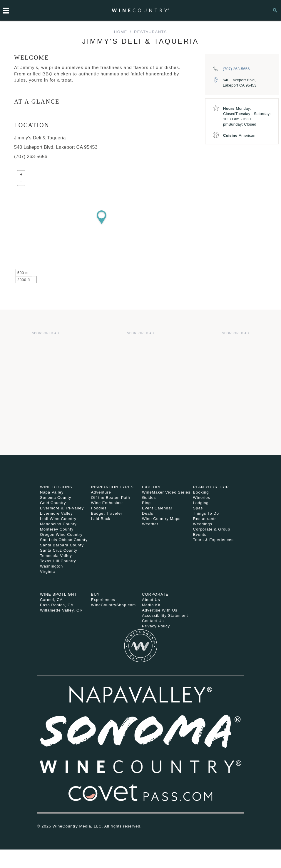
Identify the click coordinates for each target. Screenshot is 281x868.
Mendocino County (58, 524)
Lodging (201, 503)
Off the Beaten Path (111, 498)
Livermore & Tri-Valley (62, 508)
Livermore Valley (56, 513)
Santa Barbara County (62, 545)
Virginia (47, 571)
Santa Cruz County (59, 550)
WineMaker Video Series (166, 492)
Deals (148, 513)
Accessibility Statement (165, 615)
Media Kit (151, 605)
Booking (201, 492)
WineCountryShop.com (114, 605)
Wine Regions (56, 487)
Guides (149, 498)
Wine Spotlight (58, 594)
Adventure (101, 492)
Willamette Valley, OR (61, 610)
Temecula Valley (56, 556)
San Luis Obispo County (64, 540)
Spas (198, 508)
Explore (152, 487)
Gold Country (53, 503)
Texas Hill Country (58, 561)
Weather (150, 524)
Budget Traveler (107, 513)
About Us (151, 600)
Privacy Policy (156, 626)
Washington (51, 566)
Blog (146, 503)
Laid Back (101, 519)
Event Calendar (157, 508)
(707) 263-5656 (236, 69)
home (121, 32)
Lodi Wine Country (58, 519)
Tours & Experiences (213, 540)
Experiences (103, 600)
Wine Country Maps (161, 519)
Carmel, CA (51, 600)
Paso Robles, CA (57, 605)
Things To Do (206, 513)
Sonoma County (56, 498)
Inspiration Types (112, 487)
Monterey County (57, 529)
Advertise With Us (160, 610)
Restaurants (150, 32)
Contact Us (153, 621)
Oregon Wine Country (61, 535)
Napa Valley (52, 492)
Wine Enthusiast (107, 503)
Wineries (202, 498)
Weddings (203, 524)
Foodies (99, 508)
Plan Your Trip (211, 487)
